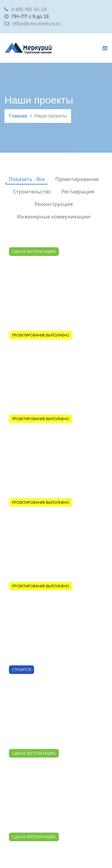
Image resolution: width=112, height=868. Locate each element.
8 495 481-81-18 (29, 9)
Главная (18, 116)
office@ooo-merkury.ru (36, 24)
